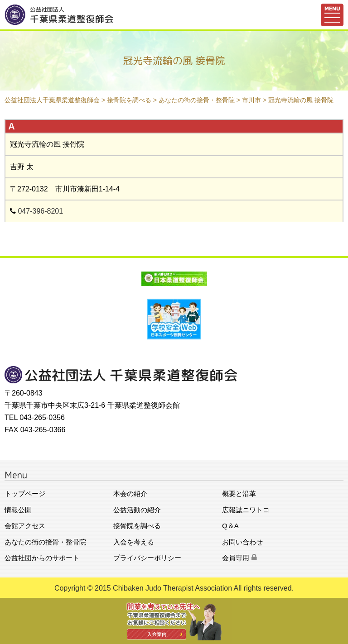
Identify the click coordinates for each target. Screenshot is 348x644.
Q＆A (230, 526)
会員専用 (239, 558)
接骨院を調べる (137, 526)
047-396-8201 (40, 211)
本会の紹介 (130, 494)
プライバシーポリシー (147, 558)
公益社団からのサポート (42, 558)
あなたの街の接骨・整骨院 (45, 542)
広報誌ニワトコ (246, 510)
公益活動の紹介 (137, 510)
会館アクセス (25, 526)
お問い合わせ (242, 542)
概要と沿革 (239, 494)
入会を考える (134, 542)
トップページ (25, 494)
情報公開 (18, 510)
